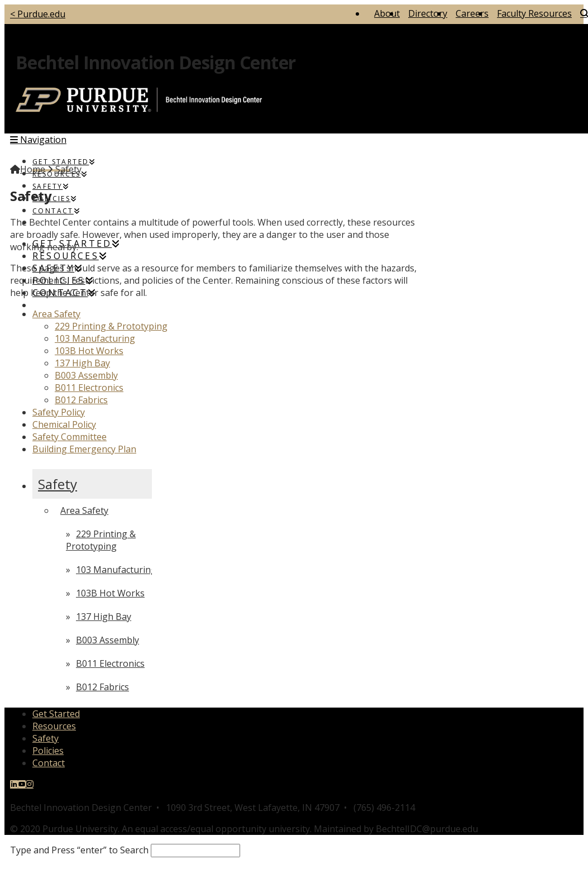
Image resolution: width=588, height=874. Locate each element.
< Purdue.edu (38, 14)
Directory (428, 13)
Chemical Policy (64, 424)
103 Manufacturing (95, 338)
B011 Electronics (89, 388)
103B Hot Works (89, 351)
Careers (472, 13)
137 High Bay (82, 363)
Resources (54, 726)
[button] (38, 140)
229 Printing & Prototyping (111, 326)
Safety (58, 484)
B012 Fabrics (81, 400)
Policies (48, 751)
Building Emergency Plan (84, 449)
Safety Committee (70, 437)
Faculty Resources (534, 13)
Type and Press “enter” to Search (79, 850)
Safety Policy (59, 412)
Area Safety (56, 314)
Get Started (56, 714)
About (387, 13)
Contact (49, 763)
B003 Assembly (86, 375)
